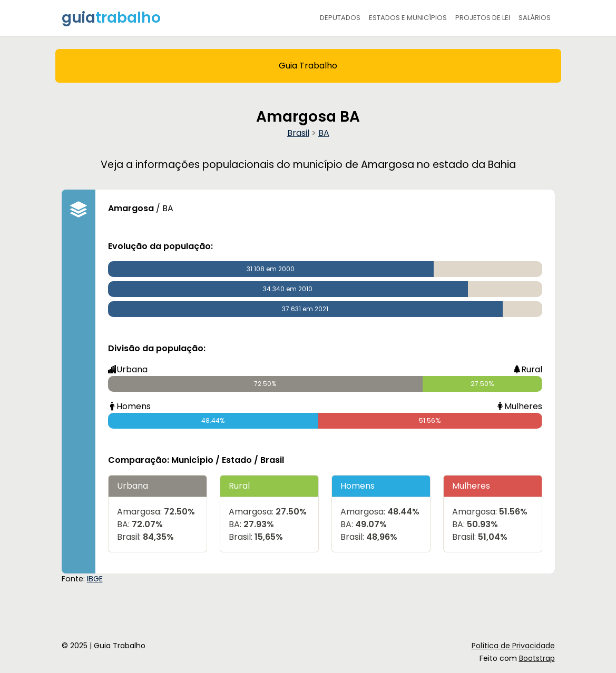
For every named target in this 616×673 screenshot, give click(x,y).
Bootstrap (537, 658)
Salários (535, 18)
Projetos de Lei (483, 18)
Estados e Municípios (408, 18)
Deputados (340, 18)
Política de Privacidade (513, 646)
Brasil (298, 133)
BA (324, 133)
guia (111, 18)
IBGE (95, 579)
